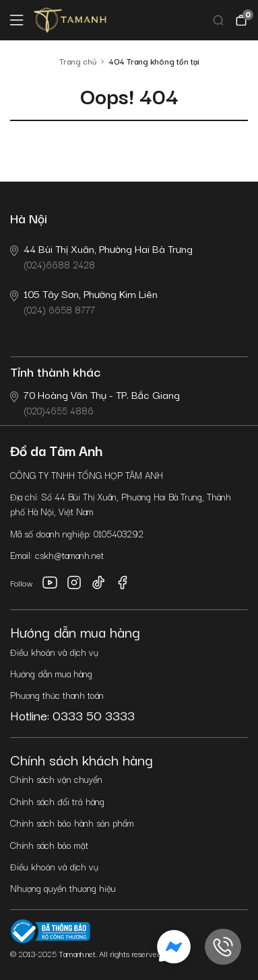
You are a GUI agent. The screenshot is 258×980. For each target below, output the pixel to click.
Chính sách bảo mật (49, 845)
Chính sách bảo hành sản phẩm (72, 823)
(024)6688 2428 (101, 256)
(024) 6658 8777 (84, 301)
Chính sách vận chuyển (56, 779)
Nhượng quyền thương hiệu (63, 888)
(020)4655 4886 (95, 402)
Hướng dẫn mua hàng (51, 673)
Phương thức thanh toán (57, 695)
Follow (22, 583)
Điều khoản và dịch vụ (54, 652)
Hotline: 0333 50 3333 (72, 715)
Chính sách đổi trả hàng (57, 801)
